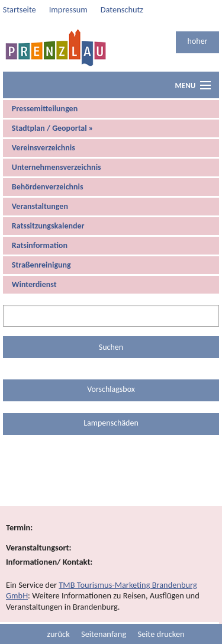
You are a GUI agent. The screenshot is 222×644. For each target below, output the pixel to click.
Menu (185, 86)
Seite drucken (161, 634)
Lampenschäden (111, 423)
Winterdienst (34, 284)
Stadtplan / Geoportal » (53, 128)
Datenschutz (122, 9)
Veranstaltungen (40, 206)
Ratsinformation (40, 245)
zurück (58, 634)
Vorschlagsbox (111, 389)
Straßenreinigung (41, 265)
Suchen (111, 347)
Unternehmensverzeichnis (57, 167)
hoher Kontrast (198, 45)
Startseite (20, 9)
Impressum (68, 9)
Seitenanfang (104, 634)
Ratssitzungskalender (48, 226)
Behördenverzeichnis (48, 187)
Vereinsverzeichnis (44, 148)
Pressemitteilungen (45, 109)
